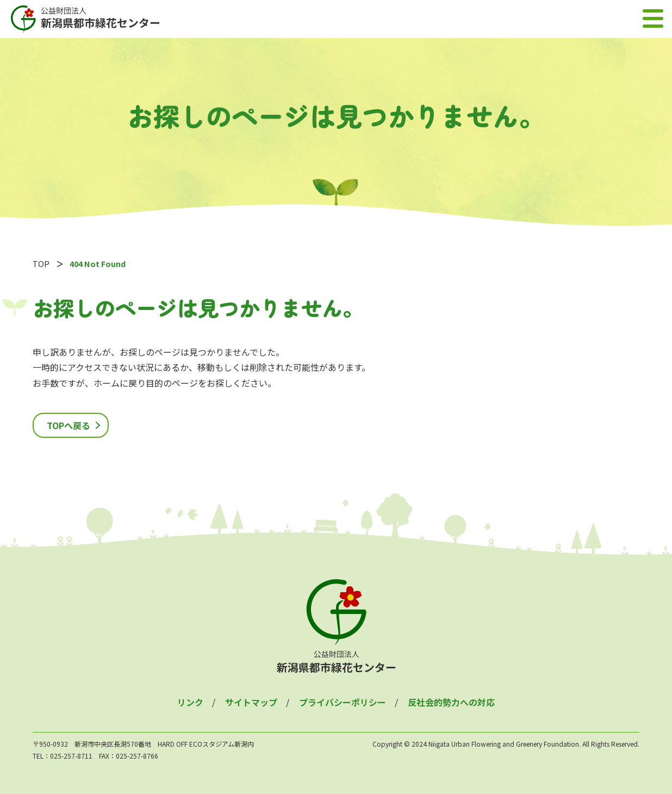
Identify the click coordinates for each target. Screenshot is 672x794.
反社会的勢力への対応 (451, 702)
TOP (41, 263)
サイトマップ (251, 702)
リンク (190, 702)
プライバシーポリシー (343, 702)
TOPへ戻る (69, 425)
